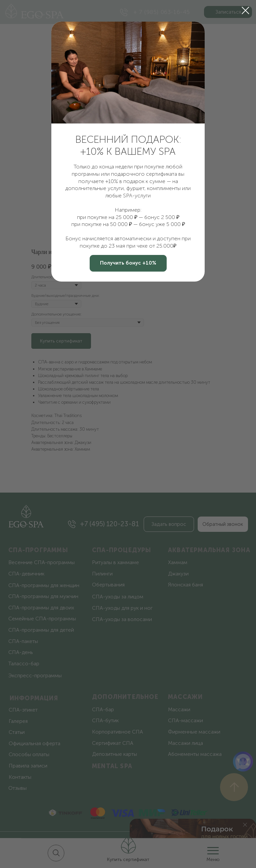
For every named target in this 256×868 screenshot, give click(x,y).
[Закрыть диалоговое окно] (245, 10)
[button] (128, 263)
